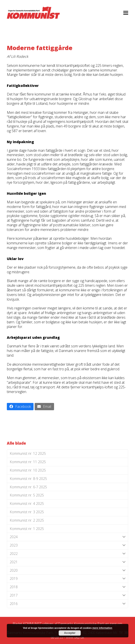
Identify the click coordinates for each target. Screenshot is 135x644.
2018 (68, 587)
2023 (68, 545)
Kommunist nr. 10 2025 (28, 470)
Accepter (70, 633)
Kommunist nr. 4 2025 (27, 504)
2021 (68, 562)
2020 (68, 570)
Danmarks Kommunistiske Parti (81, 623)
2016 (68, 604)
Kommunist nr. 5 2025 (27, 495)
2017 (68, 595)
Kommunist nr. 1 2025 (27, 529)
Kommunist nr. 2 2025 (27, 520)
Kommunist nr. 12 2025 (28, 453)
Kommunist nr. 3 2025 (27, 512)
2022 (68, 554)
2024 (68, 537)
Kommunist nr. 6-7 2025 (28, 487)
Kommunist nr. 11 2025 (28, 462)
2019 (68, 579)
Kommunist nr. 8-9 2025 (28, 479)
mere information (102, 628)
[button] (126, 13)
